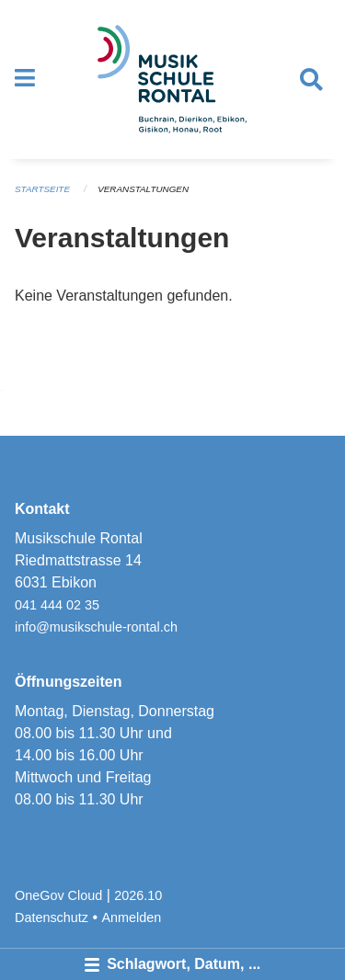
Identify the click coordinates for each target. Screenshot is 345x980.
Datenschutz (52, 917)
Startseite (42, 189)
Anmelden (132, 917)
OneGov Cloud (58, 895)
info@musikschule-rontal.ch (96, 627)
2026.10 (138, 895)
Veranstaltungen (143, 189)
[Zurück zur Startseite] (172, 80)
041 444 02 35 (57, 605)
